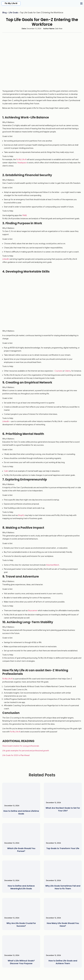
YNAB (24, 215)
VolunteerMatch (53, 565)
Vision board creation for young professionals (21, 746)
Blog (5, 13)
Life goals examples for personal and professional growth (26, 751)
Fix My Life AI (11, 3)
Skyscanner (33, 611)
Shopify (21, 515)
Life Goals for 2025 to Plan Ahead (16, 755)
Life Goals (13, 13)
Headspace (22, 163)
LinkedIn (6, 259)
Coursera (58, 371)
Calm (6, 471)
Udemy (68, 371)
